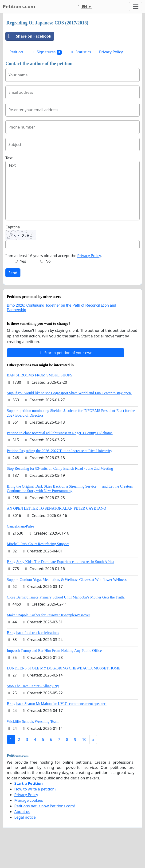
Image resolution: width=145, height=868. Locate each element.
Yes (23, 261)
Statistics (80, 52)
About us (22, 812)
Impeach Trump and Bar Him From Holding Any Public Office (54, 651)
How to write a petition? (35, 789)
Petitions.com (19, 6)
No (48, 261)
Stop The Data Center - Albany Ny (33, 686)
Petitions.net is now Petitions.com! (45, 806)
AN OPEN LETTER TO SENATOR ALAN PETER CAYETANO (57, 508)
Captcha (13, 227)
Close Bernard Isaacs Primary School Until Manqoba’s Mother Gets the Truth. (66, 597)
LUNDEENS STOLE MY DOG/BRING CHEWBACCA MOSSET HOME (64, 668)
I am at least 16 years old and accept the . (54, 256)
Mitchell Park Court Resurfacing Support (38, 544)
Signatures (46, 52)
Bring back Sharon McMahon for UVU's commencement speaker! (57, 704)
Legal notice (25, 817)
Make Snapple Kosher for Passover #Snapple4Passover (48, 615)
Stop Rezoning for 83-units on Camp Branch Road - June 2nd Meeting (60, 468)
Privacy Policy (111, 52)
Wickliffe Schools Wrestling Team (33, 721)
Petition (16, 52)
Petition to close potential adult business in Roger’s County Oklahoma (60, 433)
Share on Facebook (28, 36)
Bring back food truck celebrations (33, 633)
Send (13, 273)
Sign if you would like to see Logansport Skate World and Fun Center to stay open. (69, 393)
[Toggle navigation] (136, 7)
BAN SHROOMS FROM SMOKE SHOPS (39, 375)
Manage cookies (29, 800)
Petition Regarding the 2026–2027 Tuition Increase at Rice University (59, 451)
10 (84, 739)
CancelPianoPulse (20, 526)
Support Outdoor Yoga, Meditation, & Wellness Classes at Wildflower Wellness (67, 580)
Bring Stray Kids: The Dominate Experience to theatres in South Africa (60, 562)
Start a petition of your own (65, 353)
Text (9, 158)
